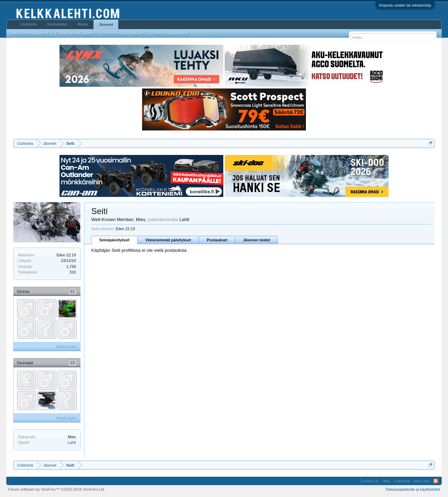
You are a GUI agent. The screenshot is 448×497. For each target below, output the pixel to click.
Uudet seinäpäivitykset (169, 33)
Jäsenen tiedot (256, 240)
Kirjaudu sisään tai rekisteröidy (405, 5)
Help (386, 481)
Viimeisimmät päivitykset (168, 240)
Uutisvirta (29, 24)
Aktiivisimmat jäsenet (31, 33)
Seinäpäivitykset (114, 240)
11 (72, 291)
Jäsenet (106, 24)
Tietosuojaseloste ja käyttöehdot (412, 489)
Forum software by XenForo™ (57, 489)
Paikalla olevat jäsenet (75, 33)
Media (83, 24)
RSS (436, 481)
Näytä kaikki (66, 347)
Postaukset (217, 240)
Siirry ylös (422, 481)
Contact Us (369, 481)
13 (72, 363)
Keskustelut (57, 24)
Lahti (72, 442)
